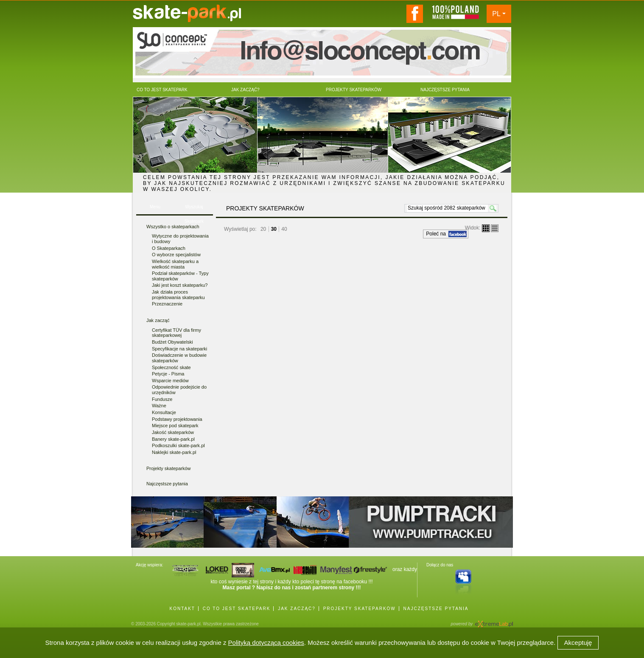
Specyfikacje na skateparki (179, 349)
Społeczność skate (171, 367)
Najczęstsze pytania (167, 484)
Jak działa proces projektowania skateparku (178, 295)
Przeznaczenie (167, 304)
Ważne (159, 406)
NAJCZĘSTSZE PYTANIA (436, 609)
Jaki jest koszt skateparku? (180, 285)
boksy (486, 228)
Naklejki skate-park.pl (174, 452)
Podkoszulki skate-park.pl (178, 445)
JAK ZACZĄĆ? (297, 609)
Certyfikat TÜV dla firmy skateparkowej (176, 333)
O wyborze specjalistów (176, 255)
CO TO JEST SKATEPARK (237, 609)
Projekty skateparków (169, 468)
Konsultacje (164, 412)
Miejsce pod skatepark (175, 426)
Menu (155, 207)
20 (263, 229)
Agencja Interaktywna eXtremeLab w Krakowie (493, 621)
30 (274, 229)
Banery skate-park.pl (173, 439)
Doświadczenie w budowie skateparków (179, 358)
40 (284, 229)
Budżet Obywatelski (172, 342)
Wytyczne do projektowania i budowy (180, 239)
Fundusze (162, 399)
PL (496, 14)
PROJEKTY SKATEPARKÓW (360, 609)
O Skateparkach (169, 248)
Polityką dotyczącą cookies (266, 643)
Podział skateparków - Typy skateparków (180, 276)
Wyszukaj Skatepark (194, 209)
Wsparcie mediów (170, 381)
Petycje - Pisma (168, 374)
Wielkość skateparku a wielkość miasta (175, 264)
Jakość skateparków (173, 432)
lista (495, 228)
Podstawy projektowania (177, 419)
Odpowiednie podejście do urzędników (179, 390)
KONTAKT (182, 609)
